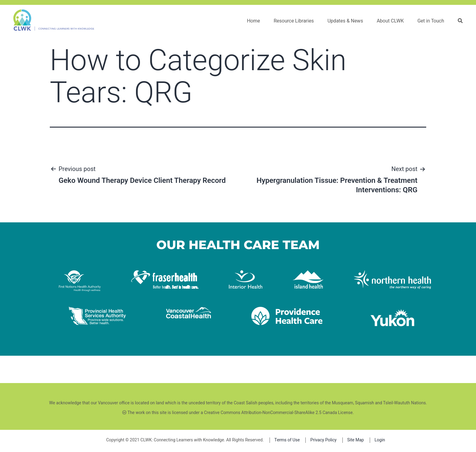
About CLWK (390, 21)
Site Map (356, 440)
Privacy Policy (323, 440)
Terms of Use (287, 440)
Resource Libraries (294, 21)
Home (253, 21)
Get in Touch (431, 21)
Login (380, 440)
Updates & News (345, 21)
